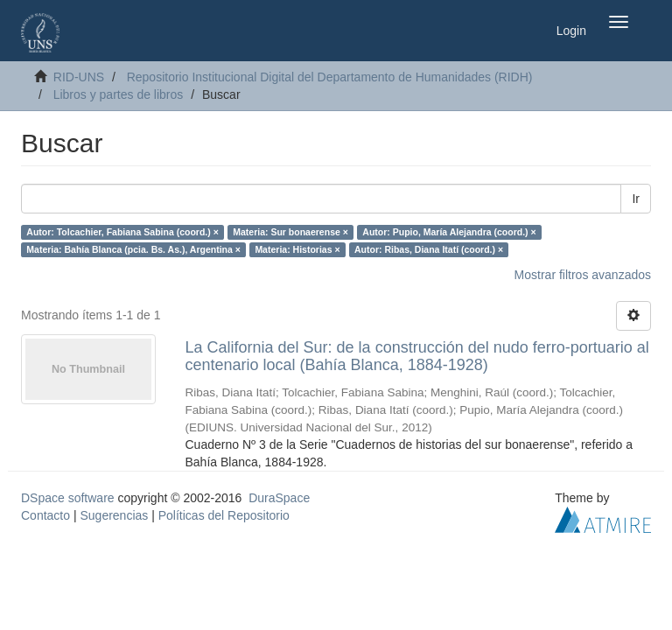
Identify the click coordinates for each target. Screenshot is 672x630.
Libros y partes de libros (119, 94)
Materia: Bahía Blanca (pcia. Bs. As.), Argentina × (133, 249)
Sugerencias (114, 515)
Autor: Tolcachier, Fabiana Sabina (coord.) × (122, 232)
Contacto (45, 515)
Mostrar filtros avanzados (583, 275)
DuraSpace (279, 498)
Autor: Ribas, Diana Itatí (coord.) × (429, 249)
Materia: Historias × (297, 249)
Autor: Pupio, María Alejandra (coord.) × (449, 232)
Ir (636, 199)
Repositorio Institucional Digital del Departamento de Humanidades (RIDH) (330, 77)
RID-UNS (79, 77)
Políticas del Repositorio (224, 515)
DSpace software (68, 498)
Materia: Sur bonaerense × (290, 232)
